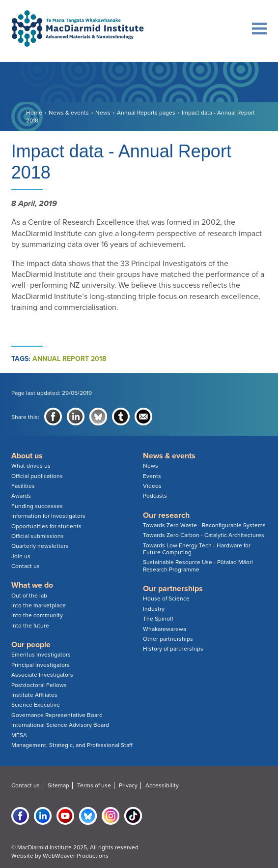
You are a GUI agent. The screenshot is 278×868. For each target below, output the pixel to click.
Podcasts (155, 496)
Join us (21, 556)
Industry (154, 609)
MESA (19, 735)
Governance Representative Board (57, 715)
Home (34, 113)
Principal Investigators (41, 665)
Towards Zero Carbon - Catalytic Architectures (204, 535)
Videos (152, 486)
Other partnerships (168, 639)
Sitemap (58, 785)
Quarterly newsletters (40, 546)
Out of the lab (29, 596)
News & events (69, 113)
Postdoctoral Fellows (39, 685)
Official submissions (38, 536)
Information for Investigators (48, 516)
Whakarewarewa (165, 629)
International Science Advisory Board (60, 725)
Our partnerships (173, 589)
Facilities (23, 486)
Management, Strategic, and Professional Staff (72, 745)
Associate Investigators (42, 675)
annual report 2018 (69, 359)
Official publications (37, 476)
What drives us (31, 466)
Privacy (128, 785)
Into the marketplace (39, 605)
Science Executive (36, 705)
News (103, 113)
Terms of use (94, 785)
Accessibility (162, 785)
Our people (31, 645)
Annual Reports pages (146, 113)
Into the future (30, 626)
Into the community (37, 615)
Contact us (26, 566)
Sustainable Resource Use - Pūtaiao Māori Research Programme (198, 566)
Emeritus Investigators (41, 655)
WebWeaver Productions (76, 856)
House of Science (166, 599)
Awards (21, 496)
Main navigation (256, 29)
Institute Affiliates (34, 695)
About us (27, 456)
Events (152, 476)
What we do (32, 585)
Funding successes (37, 506)
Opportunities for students (46, 526)
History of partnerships (173, 649)
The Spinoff (158, 619)
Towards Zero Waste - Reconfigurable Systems (204, 525)
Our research (166, 515)
